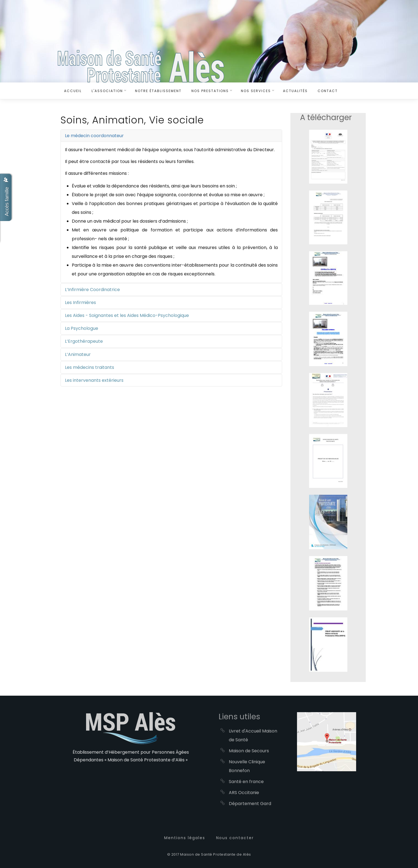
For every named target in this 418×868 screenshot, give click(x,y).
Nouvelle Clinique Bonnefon (247, 766)
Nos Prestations (210, 91)
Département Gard (250, 804)
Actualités (295, 91)
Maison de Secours (249, 751)
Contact (328, 91)
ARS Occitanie (244, 793)
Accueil (73, 91)
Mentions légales (185, 838)
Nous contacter (235, 838)
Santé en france (246, 782)
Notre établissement (158, 91)
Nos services (256, 91)
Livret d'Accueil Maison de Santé (253, 735)
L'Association (107, 91)
